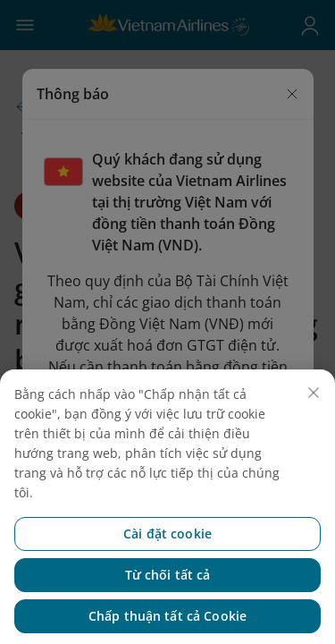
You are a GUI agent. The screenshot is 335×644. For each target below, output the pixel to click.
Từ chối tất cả (168, 599)
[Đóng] (314, 417)
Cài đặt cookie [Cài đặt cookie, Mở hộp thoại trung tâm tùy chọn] (167, 558)
